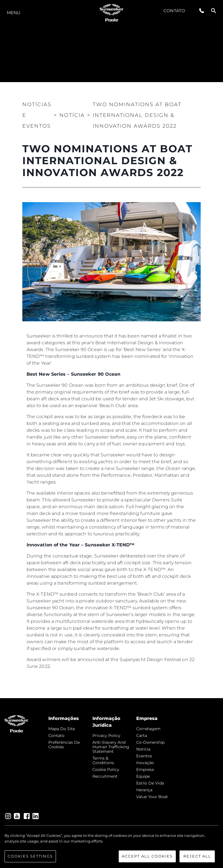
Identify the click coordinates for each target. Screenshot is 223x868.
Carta (142, 736)
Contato (174, 11)
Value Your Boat (152, 797)
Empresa (145, 769)
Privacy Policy (106, 736)
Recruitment (105, 776)
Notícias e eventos (37, 115)
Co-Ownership (150, 742)
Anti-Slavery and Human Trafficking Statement (111, 747)
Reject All (197, 856)
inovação (145, 763)
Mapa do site (62, 729)
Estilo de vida (150, 783)
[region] (111, 848)
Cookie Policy (106, 769)
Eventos (144, 756)
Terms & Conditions (103, 760)
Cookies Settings (30, 856)
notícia (143, 749)
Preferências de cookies (64, 745)
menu (14, 13)
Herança (144, 790)
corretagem (148, 729)
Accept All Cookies (147, 856)
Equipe (143, 776)
